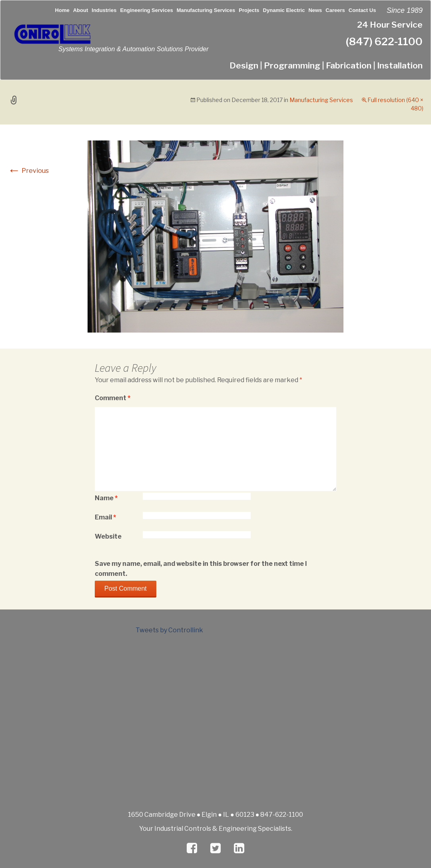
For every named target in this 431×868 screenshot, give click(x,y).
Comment (113, 398)
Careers (335, 10)
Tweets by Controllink (169, 630)
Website (108, 536)
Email (105, 517)
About (81, 10)
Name (106, 498)
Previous (28, 171)
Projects (249, 10)
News (315, 10)
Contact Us (362, 10)
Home (62, 10)
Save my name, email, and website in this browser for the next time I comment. (201, 569)
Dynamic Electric (284, 10)
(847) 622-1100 (384, 41)
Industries (104, 10)
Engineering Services (146, 10)
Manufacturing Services (206, 10)
